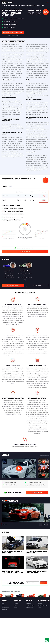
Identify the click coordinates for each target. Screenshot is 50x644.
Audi (3, 603)
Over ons (16, 603)
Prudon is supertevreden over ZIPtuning (36, 572)
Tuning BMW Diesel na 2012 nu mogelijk (12, 552)
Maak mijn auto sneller (13, 285)
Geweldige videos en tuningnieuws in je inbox (15, 583)
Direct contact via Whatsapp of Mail (13, 32)
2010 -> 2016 (21, 5)
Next (47, 525)
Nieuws (16, 607)
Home (3, 5)
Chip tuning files (30, 607)
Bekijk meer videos (44, 455)
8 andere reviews (37, 285)
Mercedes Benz (5, 607)
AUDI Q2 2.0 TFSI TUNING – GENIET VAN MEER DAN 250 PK (12, 572)
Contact (40, 603)
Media (15, 605)
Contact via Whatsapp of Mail (13, 493)
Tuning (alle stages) (30, 605)
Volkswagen (4, 609)
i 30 (17, 5)
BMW (3, 605)
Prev (40, 525)
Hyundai (13, 5)
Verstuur (44, 583)
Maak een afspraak (25, 252)
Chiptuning (8, 5)
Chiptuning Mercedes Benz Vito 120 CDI (37, 552)
